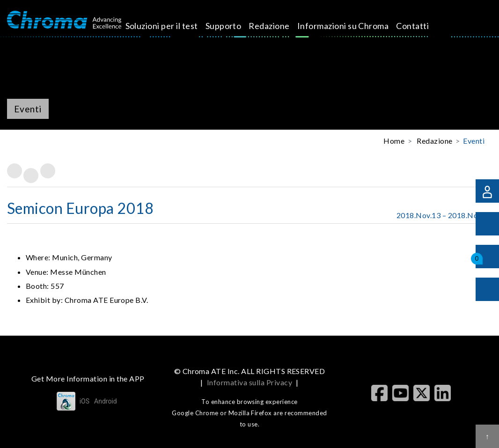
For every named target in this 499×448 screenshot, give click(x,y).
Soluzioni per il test (176, 26)
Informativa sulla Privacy (249, 382)
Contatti (426, 26)
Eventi (474, 141)
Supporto (238, 26)
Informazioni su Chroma (357, 26)
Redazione (283, 26)
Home (394, 141)
